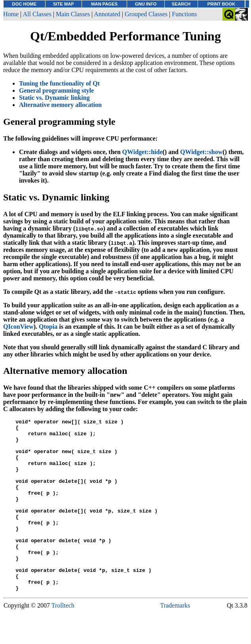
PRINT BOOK (221, 4)
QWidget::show (201, 152)
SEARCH (181, 4)
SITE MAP (64, 4)
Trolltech (63, 640)
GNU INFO (146, 4)
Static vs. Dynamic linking (54, 98)
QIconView (18, 327)
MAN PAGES (104, 4)
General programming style (56, 91)
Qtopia (48, 327)
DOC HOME (25, 4)
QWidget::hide (143, 152)
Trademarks (175, 640)
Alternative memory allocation (60, 105)
